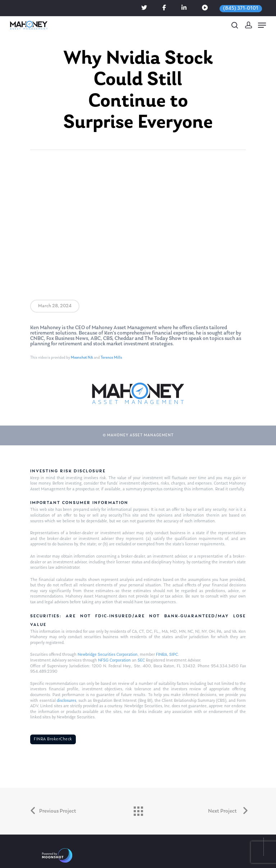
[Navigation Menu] (262, 25)
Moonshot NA (82, 358)
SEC (141, 660)
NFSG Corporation (114, 660)
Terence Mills (111, 358)
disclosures (66, 701)
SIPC (174, 655)
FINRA (162, 655)
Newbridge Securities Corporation (108, 655)
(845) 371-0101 (241, 8)
